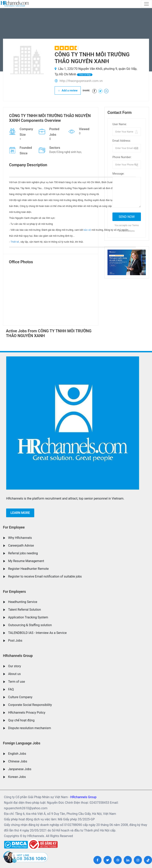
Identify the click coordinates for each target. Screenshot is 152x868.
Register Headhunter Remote (28, 569)
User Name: (120, 124)
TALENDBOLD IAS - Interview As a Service (37, 633)
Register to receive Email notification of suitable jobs (45, 576)
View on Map (85, 75)
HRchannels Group (18, 656)
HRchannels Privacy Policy (27, 713)
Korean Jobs (17, 777)
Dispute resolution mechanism (29, 728)
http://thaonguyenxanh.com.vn (81, 81)
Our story (15, 666)
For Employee (14, 527)
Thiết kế (15, 242)
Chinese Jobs (18, 761)
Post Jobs (15, 641)
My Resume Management (26, 561)
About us (14, 674)
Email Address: (122, 141)
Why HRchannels (20, 538)
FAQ (11, 689)
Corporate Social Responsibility (30, 705)
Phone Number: (122, 157)
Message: (118, 174)
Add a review (68, 90)
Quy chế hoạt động (21, 720)
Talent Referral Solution (25, 610)
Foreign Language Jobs (22, 743)
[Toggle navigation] (146, 4)
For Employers (14, 592)
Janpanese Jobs (20, 769)
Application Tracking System (28, 617)
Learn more (20, 513)
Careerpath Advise (21, 546)
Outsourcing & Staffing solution (30, 625)
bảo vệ (87, 230)
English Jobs (17, 754)
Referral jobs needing (23, 553)
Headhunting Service (23, 602)
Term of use (17, 682)
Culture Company (20, 697)
